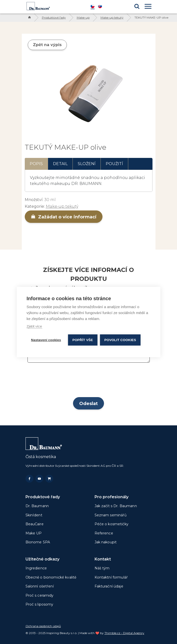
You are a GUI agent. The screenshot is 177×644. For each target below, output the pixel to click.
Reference (104, 533)
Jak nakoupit (106, 542)
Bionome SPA (38, 542)
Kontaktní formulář (111, 577)
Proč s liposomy (39, 604)
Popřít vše (83, 340)
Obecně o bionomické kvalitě (51, 577)
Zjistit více (34, 326)
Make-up (83, 17)
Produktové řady (54, 17)
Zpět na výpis (47, 45)
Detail (60, 164)
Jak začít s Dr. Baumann (116, 506)
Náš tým (102, 568)
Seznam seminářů (111, 515)
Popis (36, 164)
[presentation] (89, 381)
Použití (114, 164)
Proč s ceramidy (40, 595)
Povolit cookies (120, 340)
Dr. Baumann (37, 506)
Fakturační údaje (109, 586)
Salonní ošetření (40, 586)
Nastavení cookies (46, 340)
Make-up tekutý (112, 17)
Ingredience (36, 568)
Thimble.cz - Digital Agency (124, 633)
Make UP (34, 533)
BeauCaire (35, 524)
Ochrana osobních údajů (43, 626)
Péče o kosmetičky (112, 524)
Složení (87, 164)
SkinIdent (34, 515)
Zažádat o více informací (64, 217)
